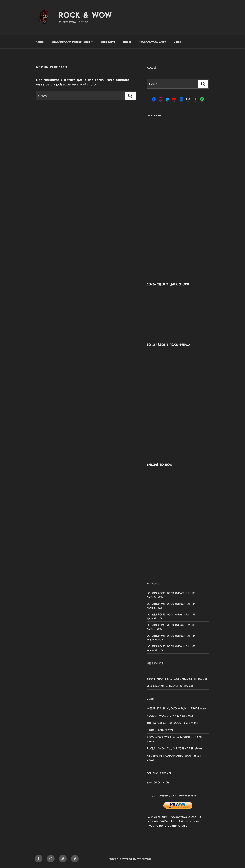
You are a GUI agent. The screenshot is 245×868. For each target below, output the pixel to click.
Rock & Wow (85, 15)
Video (177, 42)
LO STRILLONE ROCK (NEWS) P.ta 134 (171, 636)
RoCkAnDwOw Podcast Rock (73, 42)
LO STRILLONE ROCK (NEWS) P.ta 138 (171, 593)
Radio (127, 42)
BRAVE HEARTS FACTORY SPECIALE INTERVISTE (177, 679)
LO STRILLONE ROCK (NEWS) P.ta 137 (171, 604)
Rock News (108, 42)
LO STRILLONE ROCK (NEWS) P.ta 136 (171, 614)
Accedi (151, 68)
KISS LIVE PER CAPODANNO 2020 (169, 756)
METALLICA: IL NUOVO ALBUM (167, 708)
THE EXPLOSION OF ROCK (164, 723)
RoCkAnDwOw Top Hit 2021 (165, 748)
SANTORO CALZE (158, 783)
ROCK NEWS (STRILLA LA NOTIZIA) (169, 737)
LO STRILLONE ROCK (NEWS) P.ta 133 (171, 646)
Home (40, 42)
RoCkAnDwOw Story (152, 42)
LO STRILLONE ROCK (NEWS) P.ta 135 (171, 625)
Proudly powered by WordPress (130, 859)
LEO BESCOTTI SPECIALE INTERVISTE (170, 686)
